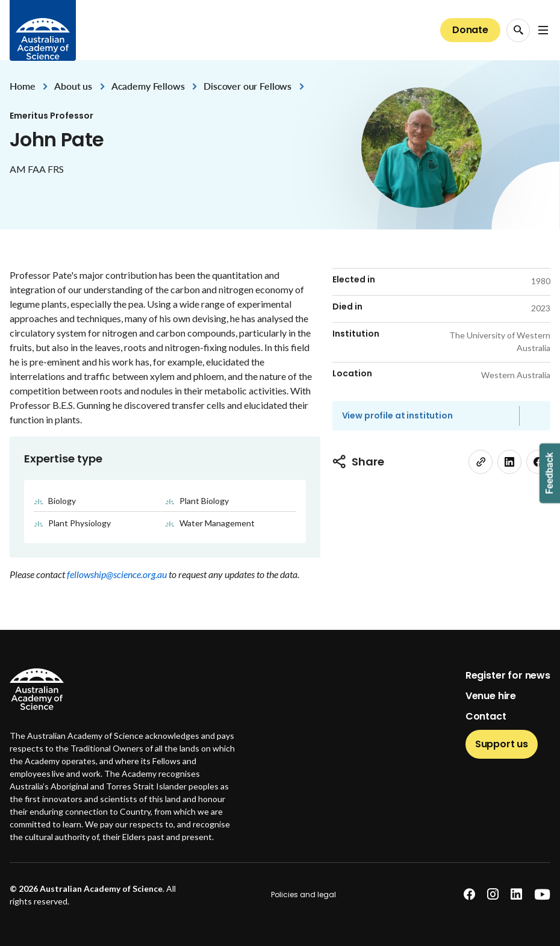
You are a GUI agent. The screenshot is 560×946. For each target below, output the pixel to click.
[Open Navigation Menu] (543, 30)
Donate (470, 30)
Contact (486, 716)
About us (73, 86)
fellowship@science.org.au (118, 574)
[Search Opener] (518, 30)
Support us (502, 744)
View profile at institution (397, 415)
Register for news (508, 675)
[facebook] (469, 895)
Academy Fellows (148, 86)
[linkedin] (509, 462)
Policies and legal (303, 895)
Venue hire (491, 696)
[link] (481, 462)
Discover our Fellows (247, 86)
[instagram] (493, 895)
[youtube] (542, 895)
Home (22, 86)
